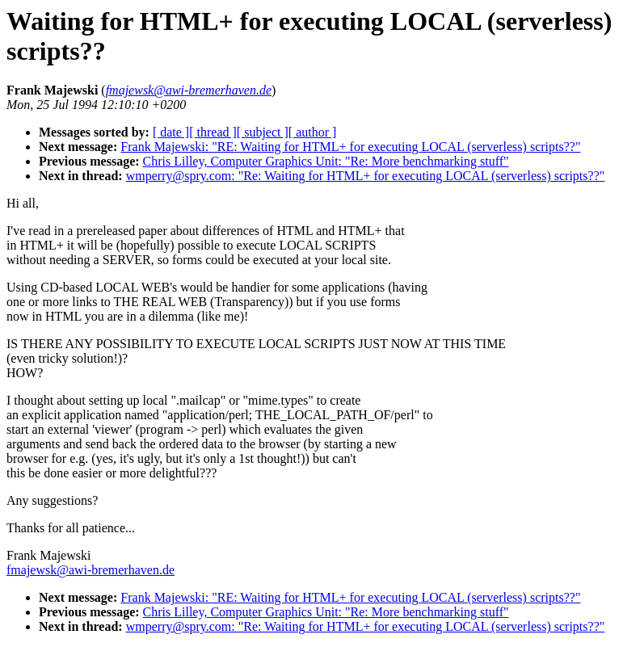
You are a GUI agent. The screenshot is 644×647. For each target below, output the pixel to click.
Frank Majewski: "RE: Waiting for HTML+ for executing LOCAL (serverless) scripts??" (350, 147)
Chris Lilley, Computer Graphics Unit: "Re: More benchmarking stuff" (326, 161)
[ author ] (313, 132)
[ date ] (171, 132)
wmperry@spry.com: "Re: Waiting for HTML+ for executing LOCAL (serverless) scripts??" (366, 176)
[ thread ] (213, 132)
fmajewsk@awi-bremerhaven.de (90, 570)
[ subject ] (263, 132)
